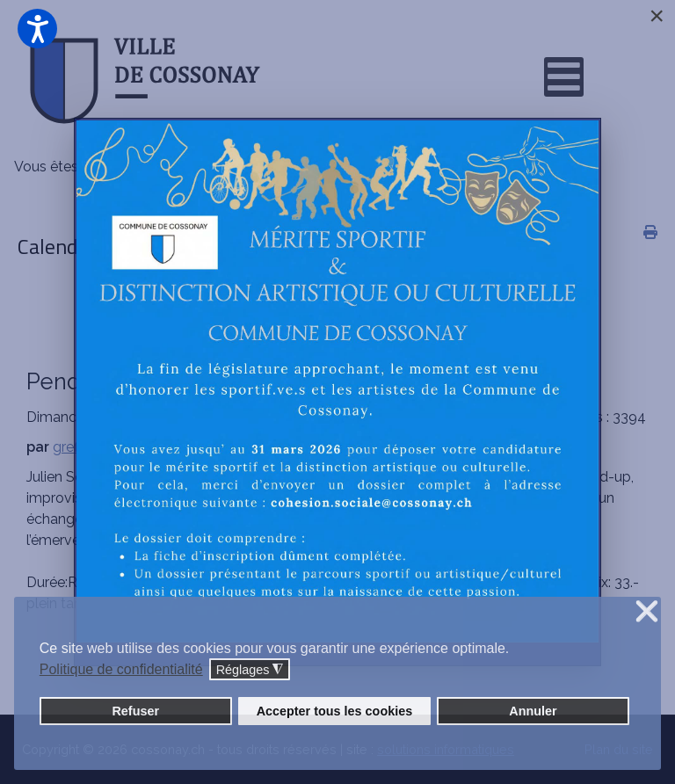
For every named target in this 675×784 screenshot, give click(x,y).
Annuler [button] (533, 711)
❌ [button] (647, 612)
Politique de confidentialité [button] (121, 669)
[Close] (657, 16)
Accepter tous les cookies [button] (335, 711)
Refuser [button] (135, 711)
